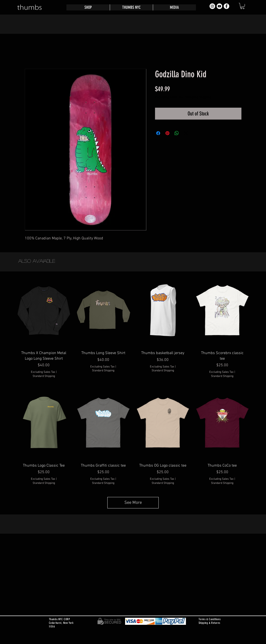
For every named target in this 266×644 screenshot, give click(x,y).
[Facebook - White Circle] (226, 6)
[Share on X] (186, 133)
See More (133, 503)
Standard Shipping (198, 97)
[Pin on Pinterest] (167, 133)
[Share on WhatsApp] (177, 133)
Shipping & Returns (209, 623)
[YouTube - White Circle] (219, 6)
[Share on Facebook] (158, 133)
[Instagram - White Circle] (212, 6)
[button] (242, 6)
